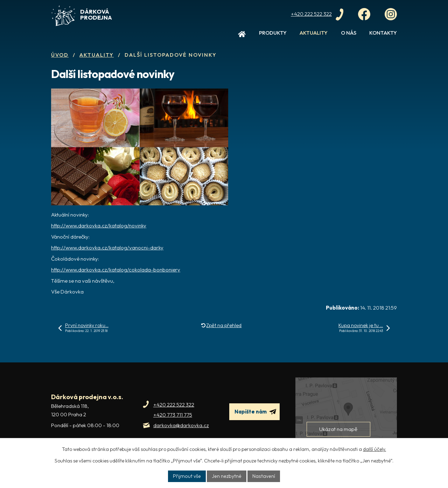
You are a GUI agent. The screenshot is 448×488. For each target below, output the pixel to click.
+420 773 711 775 (173, 415)
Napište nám (255, 412)
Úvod (242, 36)
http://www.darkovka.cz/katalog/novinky (99, 225)
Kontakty (383, 33)
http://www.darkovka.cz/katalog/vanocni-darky (107, 247)
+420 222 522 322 (174, 405)
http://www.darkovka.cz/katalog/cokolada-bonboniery (116, 270)
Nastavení (263, 476)
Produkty (273, 33)
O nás (349, 33)
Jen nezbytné (227, 476)
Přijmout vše (188, 476)
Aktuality (314, 33)
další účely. (374, 449)
